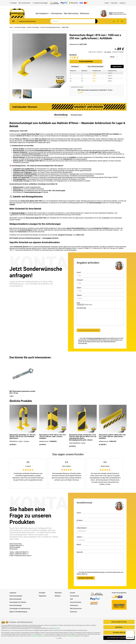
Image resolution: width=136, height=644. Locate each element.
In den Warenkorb (113, 57)
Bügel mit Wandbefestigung (18, 612)
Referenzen (85, 13)
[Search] (72, 21)
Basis (59, 638)
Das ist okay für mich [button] (119, 622)
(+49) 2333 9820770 (119, 13)
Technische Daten (76, 115)
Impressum (74, 612)
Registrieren (43, 596)
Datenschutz (74, 606)
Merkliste (58, 596)
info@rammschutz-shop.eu (120, 14)
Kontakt (72, 593)
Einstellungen (70, 636)
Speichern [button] (119, 627)
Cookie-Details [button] (110, 642)
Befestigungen (76, 63)
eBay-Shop (57, 628)
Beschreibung (61, 115)
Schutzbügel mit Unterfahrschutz (20, 609)
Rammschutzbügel (15, 606)
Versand (109, 52)
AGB (71, 600)
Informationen (57, 13)
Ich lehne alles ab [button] (119, 633)
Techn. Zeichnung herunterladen (95, 63)
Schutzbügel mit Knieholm (18, 603)
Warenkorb (58, 593)
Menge (89, 57)
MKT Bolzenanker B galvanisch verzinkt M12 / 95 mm (95, 86)
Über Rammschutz (71, 13)
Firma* (79, 272)
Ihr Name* (80, 280)
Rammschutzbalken (16, 596)
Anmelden (42, 593)
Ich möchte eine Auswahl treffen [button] (119, 638)
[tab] (61, 116)
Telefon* (79, 295)
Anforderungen (81, 308)
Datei (78, 303)
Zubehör (12, 204)
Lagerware (13, 593)
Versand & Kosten (76, 603)
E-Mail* (79, 288)
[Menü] (133, 632)
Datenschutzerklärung (95, 338)
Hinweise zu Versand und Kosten (27, 21)
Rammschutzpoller (15, 600)
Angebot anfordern (116, 63)
